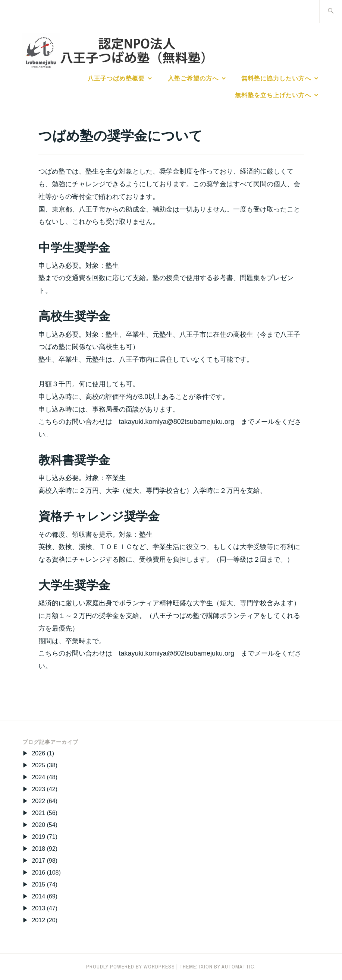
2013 (38, 908)
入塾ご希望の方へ (193, 78)
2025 (38, 765)
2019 (38, 837)
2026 (38, 753)
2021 (38, 813)
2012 (38, 920)
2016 (38, 873)
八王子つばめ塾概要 (116, 78)
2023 (38, 789)
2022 (38, 801)
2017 (38, 861)
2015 (38, 884)
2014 (38, 896)
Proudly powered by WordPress (131, 967)
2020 (38, 825)
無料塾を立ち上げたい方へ (273, 95)
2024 (38, 777)
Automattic (238, 967)
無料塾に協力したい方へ (276, 78)
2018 (38, 849)
